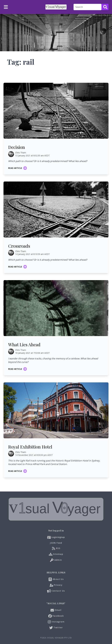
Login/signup (58, 537)
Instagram (56, 622)
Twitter (56, 628)
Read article (17, 168)
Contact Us (56, 591)
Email (56, 610)
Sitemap (56, 554)
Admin (56, 560)
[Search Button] (105, 7)
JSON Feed (56, 543)
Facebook (56, 616)
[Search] (87, 7)
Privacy (56, 585)
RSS (56, 548)
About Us (56, 579)
